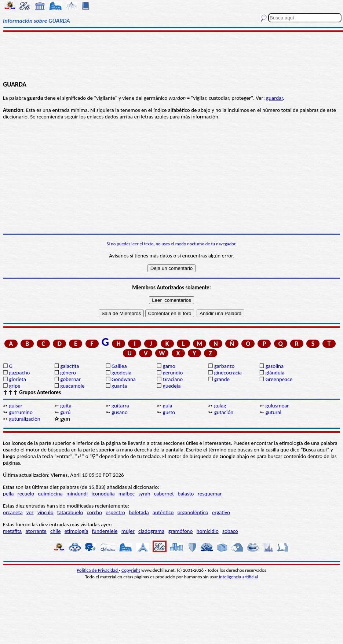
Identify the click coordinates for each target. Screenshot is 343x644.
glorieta (17, 379)
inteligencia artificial (238, 577)
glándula (275, 373)
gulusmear (277, 406)
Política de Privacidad (98, 570)
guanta (119, 386)
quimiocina (50, 494)
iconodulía (103, 494)
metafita (12, 531)
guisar (16, 406)
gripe (14, 386)
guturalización (24, 419)
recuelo (26, 494)
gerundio (173, 373)
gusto (169, 412)
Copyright (131, 570)
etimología (76, 531)
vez (30, 512)
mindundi (77, 494)
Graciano (173, 379)
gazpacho (19, 373)
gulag (220, 406)
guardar (274, 98)
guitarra (120, 406)
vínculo (45, 512)
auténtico (163, 512)
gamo (169, 366)
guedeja (172, 386)
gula (168, 406)
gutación (224, 412)
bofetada (139, 512)
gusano (120, 412)
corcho (94, 512)
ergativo (221, 512)
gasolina (274, 366)
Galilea (119, 366)
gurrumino (21, 412)
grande (222, 379)
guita (66, 406)
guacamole (72, 386)
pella (8, 494)
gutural (273, 412)
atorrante (36, 531)
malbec (127, 494)
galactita (70, 366)
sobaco (230, 531)
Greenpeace (279, 379)
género (68, 373)
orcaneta (13, 512)
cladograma (151, 531)
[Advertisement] (171, 56)
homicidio (208, 531)
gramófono (180, 531)
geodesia (121, 373)
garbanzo (225, 366)
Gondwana (124, 379)
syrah (144, 494)
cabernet (164, 494)
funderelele (105, 531)
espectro (115, 512)
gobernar (70, 379)
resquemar (210, 494)
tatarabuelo (70, 512)
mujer (128, 531)
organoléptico (193, 512)
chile (56, 531)
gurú (65, 412)
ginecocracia (228, 373)
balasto (186, 494)
